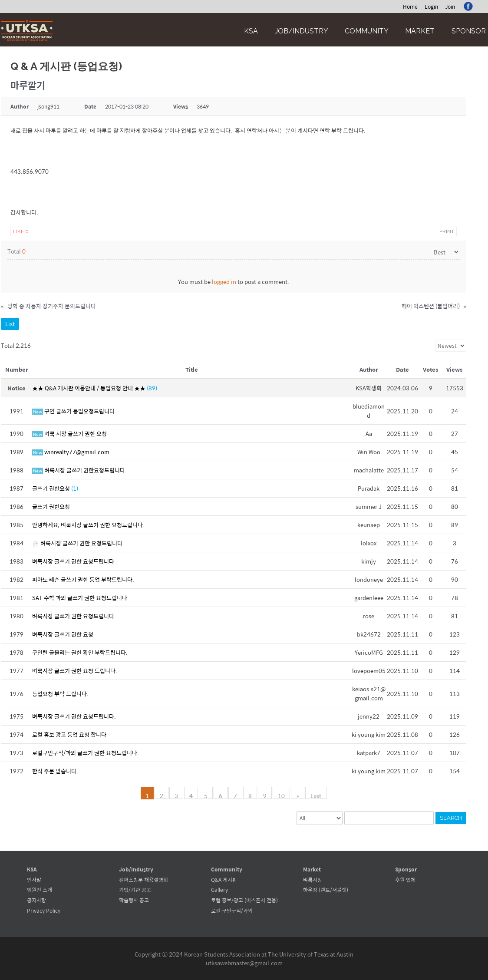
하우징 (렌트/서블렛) (326, 890)
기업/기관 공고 (135, 890)
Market (420, 31)
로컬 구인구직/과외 (232, 911)
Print (447, 231)
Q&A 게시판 (224, 880)
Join (450, 7)
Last (316, 795)
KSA (251, 31)
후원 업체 (405, 880)
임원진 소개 (40, 890)
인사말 (34, 880)
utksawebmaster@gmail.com (244, 963)
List (10, 324)
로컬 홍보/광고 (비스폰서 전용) (244, 900)
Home (410, 7)
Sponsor (469, 31)
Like (21, 231)
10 (282, 795)
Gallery (219, 890)
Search (451, 818)
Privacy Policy (44, 911)
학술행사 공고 (134, 900)
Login (431, 7)
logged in (224, 282)
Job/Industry (302, 31)
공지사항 (36, 900)
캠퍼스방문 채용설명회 (143, 880)
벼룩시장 (313, 880)
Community (367, 31)
